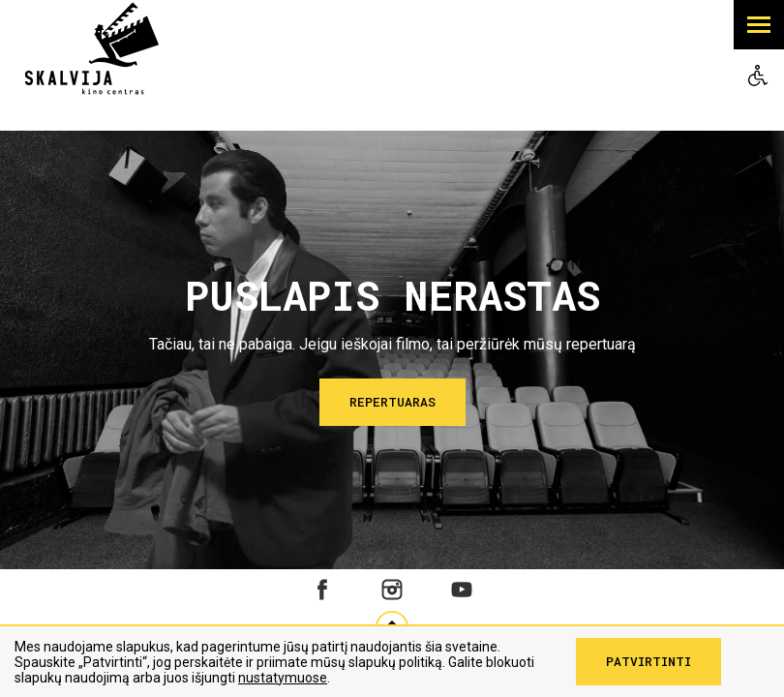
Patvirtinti (648, 661)
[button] (759, 25)
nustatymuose (283, 678)
